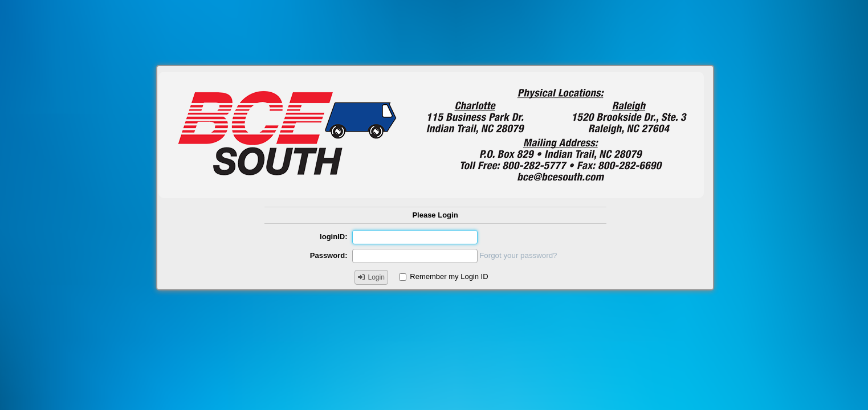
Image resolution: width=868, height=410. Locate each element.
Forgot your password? (518, 255)
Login (376, 277)
